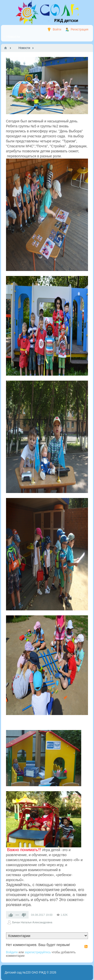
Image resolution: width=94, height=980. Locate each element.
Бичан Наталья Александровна (32, 922)
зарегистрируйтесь (38, 952)
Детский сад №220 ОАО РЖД (25, 973)
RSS (86, 947)
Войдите (12, 952)
